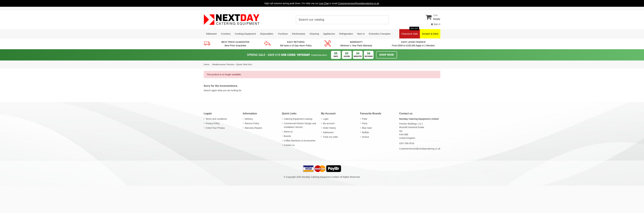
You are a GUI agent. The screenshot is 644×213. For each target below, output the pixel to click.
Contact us (289, 145)
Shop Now (387, 55)
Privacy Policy (213, 123)
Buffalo (366, 132)
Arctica (366, 137)
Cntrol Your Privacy (215, 128)
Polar (365, 119)
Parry (365, 123)
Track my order (331, 137)
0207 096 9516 (407, 143)
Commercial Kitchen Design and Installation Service (300, 125)
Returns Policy (252, 123)
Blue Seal (367, 128)
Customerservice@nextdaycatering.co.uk (420, 149)
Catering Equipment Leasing (298, 119)
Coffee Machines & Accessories (300, 141)
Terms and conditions (216, 119)
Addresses (328, 132)
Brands (287, 136)
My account (329, 123)
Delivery (249, 119)
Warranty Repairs (253, 128)
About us (288, 132)
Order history (329, 128)
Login (326, 119)
